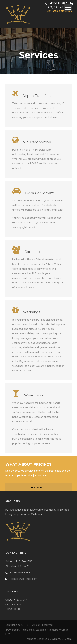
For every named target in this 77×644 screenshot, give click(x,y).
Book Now (36, 487)
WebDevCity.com (62, 639)
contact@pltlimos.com (60, 11)
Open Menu (68, 8)
